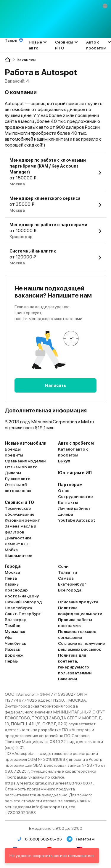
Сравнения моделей (25, 461)
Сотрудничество (75, 496)
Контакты (68, 502)
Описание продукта (78, 602)
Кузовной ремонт (22, 520)
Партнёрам (70, 485)
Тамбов (13, 626)
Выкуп (64, 461)
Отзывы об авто (21, 467)
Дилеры (13, 473)
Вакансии (67, 679)
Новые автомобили (26, 443)
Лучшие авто (18, 479)
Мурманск (15, 631)
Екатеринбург (72, 584)
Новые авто (35, 45)
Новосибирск (18, 608)
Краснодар (16, 590)
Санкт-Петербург (23, 614)
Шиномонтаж (18, 556)
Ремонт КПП (17, 544)
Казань (12, 584)
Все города (70, 590)
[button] (105, 6)
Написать (55, 385)
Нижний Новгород (23, 602)
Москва (12, 572)
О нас (64, 491)
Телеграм (81, 839)
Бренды (13, 449)
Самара (66, 578)
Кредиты (14, 455)
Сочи (63, 566)
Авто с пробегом (96, 45)
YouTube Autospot (77, 520)
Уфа (9, 637)
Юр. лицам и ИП (75, 473)
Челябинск (15, 643)
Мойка (11, 550)
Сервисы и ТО (64, 45)
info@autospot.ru (49, 807)
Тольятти (67, 572)
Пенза (11, 578)
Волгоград (16, 620)
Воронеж (14, 655)
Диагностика (18, 538)
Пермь (11, 661)
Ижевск (12, 649)
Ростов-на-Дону (22, 596)
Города (13, 566)
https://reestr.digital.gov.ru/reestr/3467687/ (49, 783)
